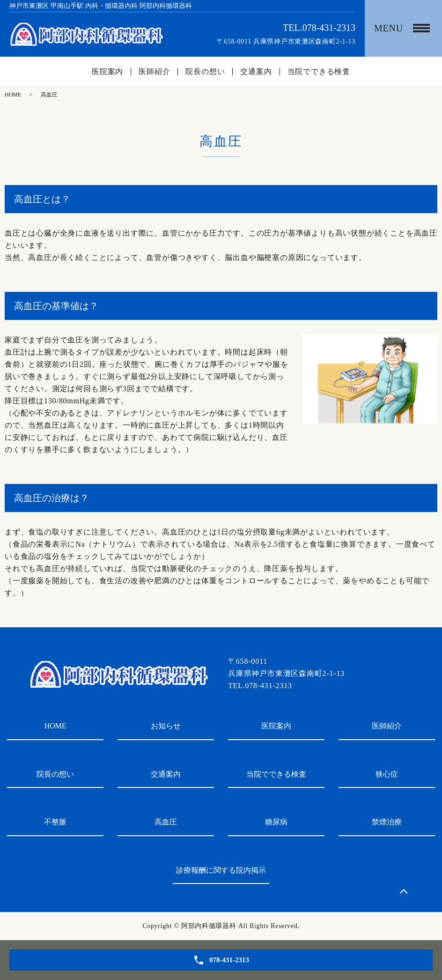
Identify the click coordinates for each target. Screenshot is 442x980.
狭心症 (387, 774)
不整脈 (55, 822)
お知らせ (166, 726)
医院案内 (107, 72)
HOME (13, 95)
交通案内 (256, 72)
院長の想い (205, 72)
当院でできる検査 (319, 72)
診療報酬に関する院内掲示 (221, 870)
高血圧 (166, 822)
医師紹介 (154, 72)
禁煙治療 (387, 822)
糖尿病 (276, 822)
